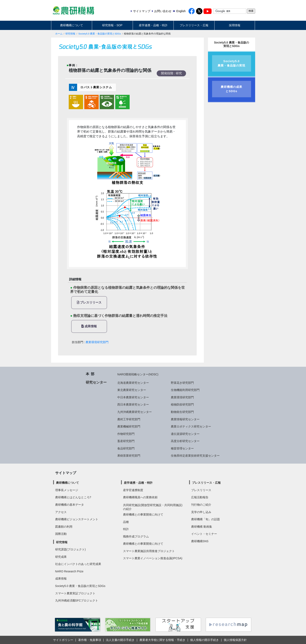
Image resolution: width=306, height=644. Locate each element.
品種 (126, 522)
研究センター (96, 382)
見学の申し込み (201, 512)
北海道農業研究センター (133, 383)
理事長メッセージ (67, 490)
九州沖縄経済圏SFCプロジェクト (77, 600)
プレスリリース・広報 (194, 25)
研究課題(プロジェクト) (70, 549)
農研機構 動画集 (202, 527)
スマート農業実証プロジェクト (75, 593)
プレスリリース (89, 302)
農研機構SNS (200, 541)
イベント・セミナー (204, 534)
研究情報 (70, 34)
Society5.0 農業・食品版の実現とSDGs (100, 34)
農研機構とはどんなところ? (73, 497)
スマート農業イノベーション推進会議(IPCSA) (153, 558)
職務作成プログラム (136, 536)
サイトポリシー (63, 640)
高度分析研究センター (185, 441)
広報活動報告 (200, 497)
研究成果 (61, 557)
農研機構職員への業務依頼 (140, 497)
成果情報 (89, 326)
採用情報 (235, 25)
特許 (126, 529)
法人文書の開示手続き (120, 640)
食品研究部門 (126, 448)
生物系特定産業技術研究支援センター (195, 456)
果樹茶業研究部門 (129, 456)
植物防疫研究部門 (182, 405)
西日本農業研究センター (133, 405)
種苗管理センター (182, 448)
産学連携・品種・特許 (153, 25)
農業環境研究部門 (97, 342)
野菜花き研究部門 (182, 383)
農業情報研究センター (185, 419)
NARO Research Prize (69, 571)
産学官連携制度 (133, 490)
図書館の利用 (64, 527)
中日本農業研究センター (133, 397)
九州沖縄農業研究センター (135, 412)
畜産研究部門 (126, 441)
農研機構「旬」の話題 (206, 519)
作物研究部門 (126, 434)
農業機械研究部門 (129, 426)
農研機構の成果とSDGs (231, 89)
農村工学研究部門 (129, 419)
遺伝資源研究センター (185, 434)
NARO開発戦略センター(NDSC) (138, 374)
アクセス (61, 512)
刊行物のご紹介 (201, 505)
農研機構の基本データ (70, 505)
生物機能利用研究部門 (185, 390)
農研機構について (72, 25)
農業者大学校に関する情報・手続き (162, 640)
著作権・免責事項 (90, 640)
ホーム (59, 34)
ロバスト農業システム (96, 87)
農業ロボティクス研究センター (191, 426)
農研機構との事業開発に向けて (143, 515)
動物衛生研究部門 (182, 412)
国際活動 (61, 534)
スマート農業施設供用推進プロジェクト (149, 551)
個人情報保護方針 (235, 640)
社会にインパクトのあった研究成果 (78, 564)
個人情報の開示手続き (204, 640)
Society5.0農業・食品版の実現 (231, 63)
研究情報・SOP (112, 25)
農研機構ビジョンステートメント (77, 519)
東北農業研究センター (132, 390)
